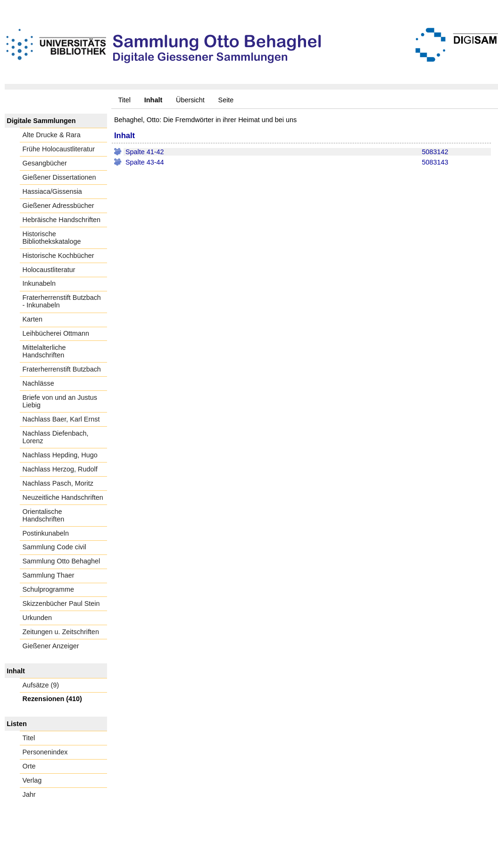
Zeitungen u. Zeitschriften (61, 632)
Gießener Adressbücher (58, 206)
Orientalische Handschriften (44, 515)
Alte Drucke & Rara (52, 135)
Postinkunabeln (46, 533)
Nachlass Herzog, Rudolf (60, 469)
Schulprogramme (49, 589)
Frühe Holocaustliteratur (59, 149)
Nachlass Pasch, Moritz (58, 483)
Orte (29, 766)
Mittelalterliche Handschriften (44, 351)
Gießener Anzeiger (51, 646)
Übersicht (190, 100)
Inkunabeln (39, 283)
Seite (226, 100)
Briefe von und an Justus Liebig (60, 401)
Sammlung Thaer (49, 575)
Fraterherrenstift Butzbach (62, 369)
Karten (33, 319)
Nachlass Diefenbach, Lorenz (56, 437)
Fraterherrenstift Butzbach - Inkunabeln (62, 301)
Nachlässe (38, 383)
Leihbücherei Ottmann (56, 333)
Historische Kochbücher (58, 256)
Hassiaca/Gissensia (52, 191)
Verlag (32, 780)
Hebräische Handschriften (62, 220)
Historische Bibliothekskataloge (52, 238)
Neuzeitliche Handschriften (63, 497)
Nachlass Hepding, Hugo (60, 455)
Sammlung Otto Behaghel (62, 561)
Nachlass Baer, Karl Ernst (61, 419)
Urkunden (37, 618)
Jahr (29, 794)
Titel (124, 100)
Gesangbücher (45, 163)
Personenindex (45, 752)
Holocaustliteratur (49, 270)
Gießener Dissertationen (59, 177)
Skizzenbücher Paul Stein (61, 603)
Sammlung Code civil (54, 547)
